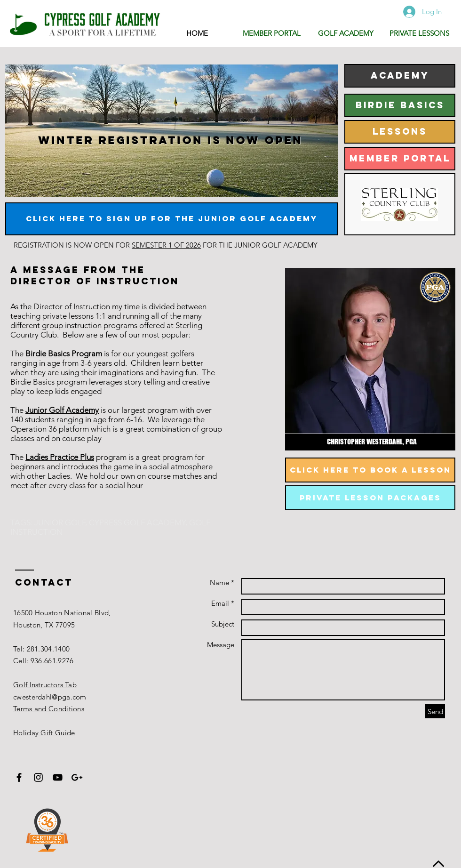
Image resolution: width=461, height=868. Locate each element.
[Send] (435, 711)
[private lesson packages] (370, 498)
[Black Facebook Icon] (19, 777)
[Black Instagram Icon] (38, 777)
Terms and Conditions (49, 709)
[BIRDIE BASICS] (400, 105)
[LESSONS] (400, 132)
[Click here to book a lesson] (370, 470)
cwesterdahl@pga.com (50, 697)
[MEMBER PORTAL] (400, 159)
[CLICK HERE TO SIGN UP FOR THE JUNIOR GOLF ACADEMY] (172, 219)
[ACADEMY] (400, 76)
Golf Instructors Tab (45, 685)
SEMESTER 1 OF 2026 (166, 245)
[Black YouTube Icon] (58, 777)
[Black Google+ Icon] (77, 777)
